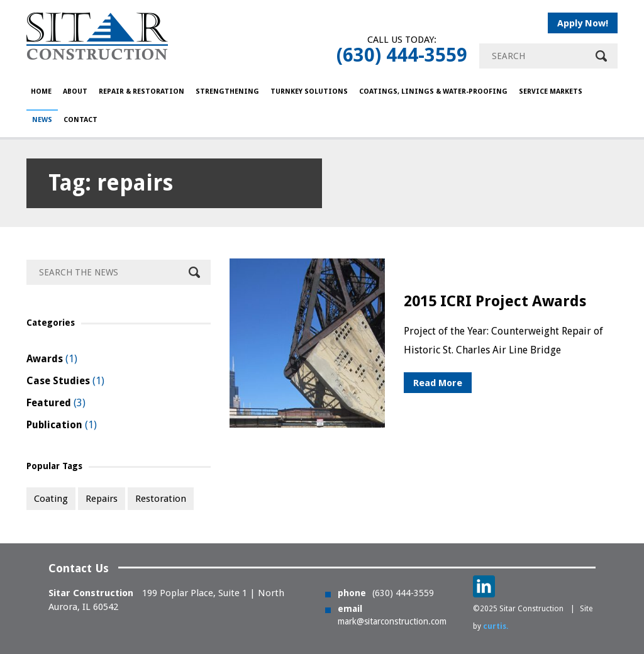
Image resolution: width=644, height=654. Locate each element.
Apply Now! (583, 23)
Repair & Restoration (142, 91)
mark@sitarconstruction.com (392, 621)
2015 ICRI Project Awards (495, 301)
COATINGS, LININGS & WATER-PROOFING (433, 91)
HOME (41, 91)
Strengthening (227, 91)
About (75, 91)
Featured (49, 403)
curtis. (496, 626)
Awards (45, 359)
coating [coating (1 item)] (51, 499)
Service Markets (551, 91)
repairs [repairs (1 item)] (102, 499)
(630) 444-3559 (402, 55)
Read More (438, 383)
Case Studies (58, 381)
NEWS (42, 120)
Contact (80, 120)
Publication (54, 425)
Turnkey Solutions (309, 91)
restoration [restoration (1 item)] (161, 499)
